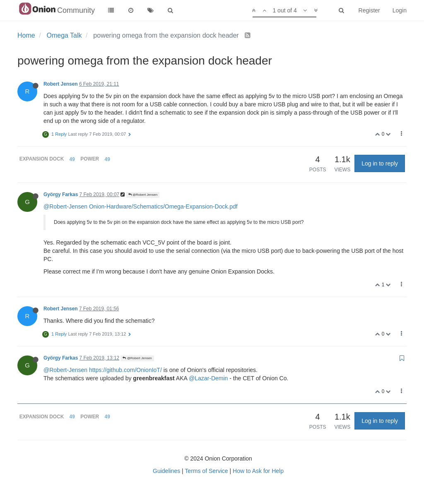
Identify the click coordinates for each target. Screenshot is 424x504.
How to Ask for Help (258, 471)
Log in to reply (380, 163)
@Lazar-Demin (208, 378)
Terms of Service (206, 471)
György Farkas (61, 194)
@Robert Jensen (143, 195)
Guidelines (166, 471)
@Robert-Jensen (65, 206)
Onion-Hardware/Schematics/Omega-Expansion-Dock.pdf (163, 206)
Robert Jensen (61, 84)
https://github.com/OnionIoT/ (125, 370)
